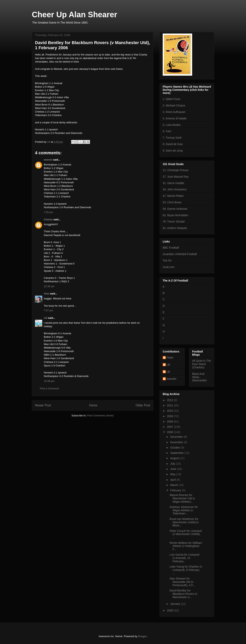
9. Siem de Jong (173, 151)
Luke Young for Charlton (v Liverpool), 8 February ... (186, 570)
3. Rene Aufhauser (174, 112)
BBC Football (171, 248)
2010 (170, 411)
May (173, 474)
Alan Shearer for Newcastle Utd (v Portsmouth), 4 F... (182, 582)
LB (45, 318)
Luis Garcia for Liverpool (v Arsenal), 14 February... (184, 558)
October (175, 448)
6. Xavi (167, 131)
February (176, 490)
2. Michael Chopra (174, 105)
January (175, 604)
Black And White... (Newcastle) (199, 377)
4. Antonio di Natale (175, 118)
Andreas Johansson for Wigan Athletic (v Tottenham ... (184, 510)
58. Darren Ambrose (175, 209)
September (177, 453)
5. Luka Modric (172, 125)
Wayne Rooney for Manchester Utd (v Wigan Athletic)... (182, 498)
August (175, 458)
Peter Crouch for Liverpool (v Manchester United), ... (186, 534)
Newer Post (43, 405)
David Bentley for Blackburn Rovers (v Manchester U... (183, 594)
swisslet (171, 379)
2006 (170, 432)
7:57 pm (48, 310)
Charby (48, 219)
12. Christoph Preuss (176, 170)
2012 (170, 400)
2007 (170, 427)
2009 (170, 416)
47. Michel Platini (173, 196)
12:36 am (49, 286)
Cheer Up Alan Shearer (74, 15)
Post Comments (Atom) (100, 416)
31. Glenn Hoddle (173, 183)
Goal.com (169, 267)
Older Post (143, 405)
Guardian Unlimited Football (180, 254)
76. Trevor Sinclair (174, 222)
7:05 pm (48, 212)
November (177, 442)
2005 (170, 610)
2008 (170, 421)
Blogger (142, 636)
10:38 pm (49, 381)
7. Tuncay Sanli (172, 138)
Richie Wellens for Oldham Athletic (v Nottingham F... (186, 546)
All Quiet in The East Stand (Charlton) (201, 364)
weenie (48, 160)
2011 (170, 405)
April (173, 480)
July (173, 464)
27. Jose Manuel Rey (176, 177)
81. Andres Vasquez (175, 228)
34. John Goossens (175, 189)
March (174, 485)
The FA (167, 261)
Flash (170, 358)
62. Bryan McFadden (175, 215)
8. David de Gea (173, 144)
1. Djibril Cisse (171, 99)
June (173, 469)
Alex (46, 294)
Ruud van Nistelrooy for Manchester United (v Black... (184, 522)
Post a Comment (49, 388)
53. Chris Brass (172, 202)
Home (93, 405)
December (177, 437)
